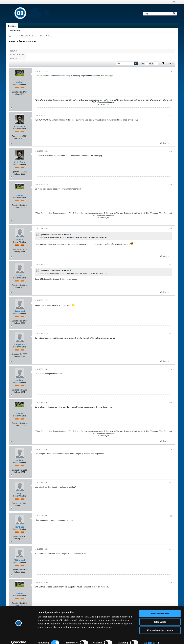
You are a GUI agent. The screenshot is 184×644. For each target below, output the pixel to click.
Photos (14, 58)
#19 (171, 185)
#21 (171, 265)
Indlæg (13, 51)
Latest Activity (17, 55)
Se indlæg (71, 234)
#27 (171, 483)
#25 (171, 403)
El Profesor (20, 127)
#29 (171, 549)
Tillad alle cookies (160, 609)
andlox (19, 82)
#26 (171, 449)
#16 (171, 71)
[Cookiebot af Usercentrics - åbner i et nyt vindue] (19, 638)
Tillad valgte (160, 617)
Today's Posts (14, 30)
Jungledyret (19, 345)
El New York (20, 311)
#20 (171, 229)
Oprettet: (15, 92)
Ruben (20, 240)
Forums (12, 26)
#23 (171, 334)
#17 (171, 116)
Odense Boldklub (46, 36)
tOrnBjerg (19, 527)
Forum (16, 36)
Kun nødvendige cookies (160, 626)
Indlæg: (17, 94)
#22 (171, 300)
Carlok (20, 276)
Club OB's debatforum (29, 36)
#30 (171, 583)
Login (174, 2)
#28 (171, 516)
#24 (171, 369)
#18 (171, 151)
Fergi (20, 494)
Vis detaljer (149, 638)
